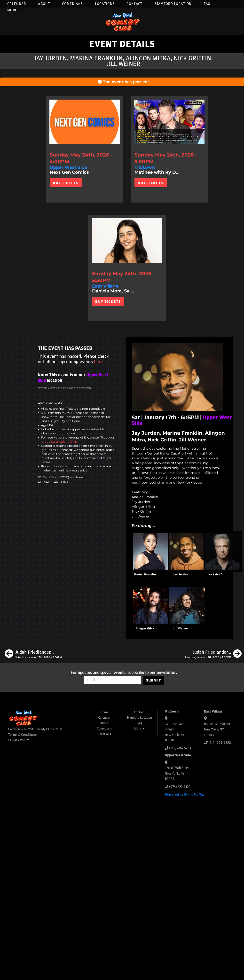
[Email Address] (112, 680)
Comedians (72, 4)
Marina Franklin (145, 575)
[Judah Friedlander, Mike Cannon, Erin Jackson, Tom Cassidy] (213, 654)
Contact (134, 4)
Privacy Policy (19, 740)
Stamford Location (173, 4)
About (44, 4)
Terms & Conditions (23, 735)
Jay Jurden (181, 575)
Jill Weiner (181, 629)
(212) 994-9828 (220, 743)
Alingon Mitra (145, 629)
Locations (105, 4)
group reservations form (59, 442)
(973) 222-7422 (180, 787)
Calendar (17, 4)
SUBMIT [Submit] (154, 680)
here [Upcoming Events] (98, 362)
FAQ (207, 4)
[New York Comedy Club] (122, 21)
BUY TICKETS (66, 183)
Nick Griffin (216, 575)
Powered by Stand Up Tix (184, 795)
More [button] (14, 10)
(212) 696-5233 (180, 748)
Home (104, 712)
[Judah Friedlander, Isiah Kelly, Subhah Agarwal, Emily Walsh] (33, 654)
